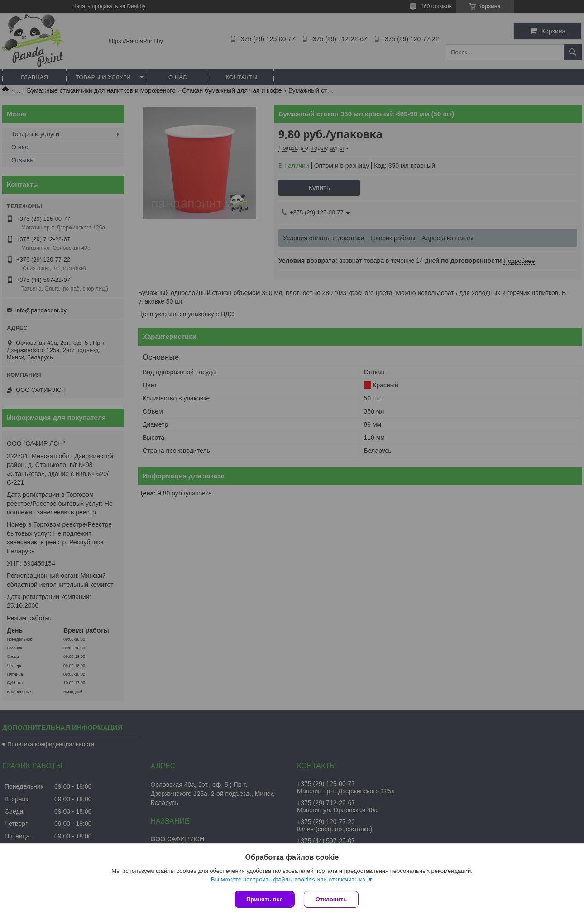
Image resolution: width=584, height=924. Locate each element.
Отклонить (331, 899)
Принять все (265, 899)
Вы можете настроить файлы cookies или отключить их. (289, 879)
